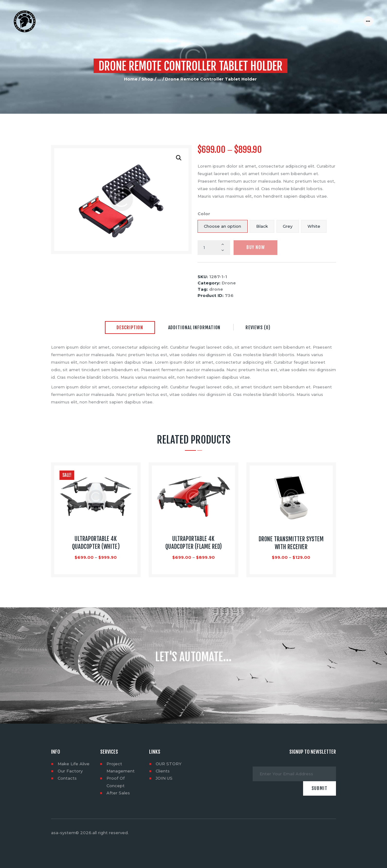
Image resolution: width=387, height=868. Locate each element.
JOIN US (164, 778)
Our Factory (70, 771)
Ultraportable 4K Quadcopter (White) (96, 543)
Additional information (194, 327)
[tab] (130, 328)
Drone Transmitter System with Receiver (291, 543)
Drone (229, 283)
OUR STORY (169, 764)
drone (216, 289)
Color (204, 214)
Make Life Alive (74, 764)
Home (131, 79)
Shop (147, 79)
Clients (163, 771)
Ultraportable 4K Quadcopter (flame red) (194, 543)
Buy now (256, 247)
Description (130, 327)
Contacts (67, 778)
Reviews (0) (258, 327)
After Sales (118, 793)
